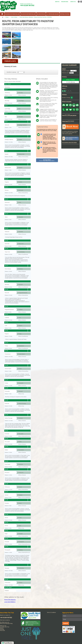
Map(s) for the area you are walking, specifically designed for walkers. (49, 143)
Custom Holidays (14, 17)
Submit (66, 623)
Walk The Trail (9, 6)
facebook (79, 2)
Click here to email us (5, 620)
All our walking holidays (53, 14)
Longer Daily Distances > (10, 602)
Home (3, 17)
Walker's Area (65, 2)
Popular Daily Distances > (10, 600)
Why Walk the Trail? (65, 14)
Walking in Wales (41, 14)
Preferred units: (66, 73)
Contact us (73, 2)
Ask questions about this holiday (69, 142)
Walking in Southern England (12, 14)
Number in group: (11, 72)
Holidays (7, 17)
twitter (81, 2)
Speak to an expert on (27, 5)
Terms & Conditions (51, 612)
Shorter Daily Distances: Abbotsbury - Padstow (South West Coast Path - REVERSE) (36, 17)
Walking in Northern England (28, 14)
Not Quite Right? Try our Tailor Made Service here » (47, 160)
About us (57, 2)
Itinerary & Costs (10, 61)
